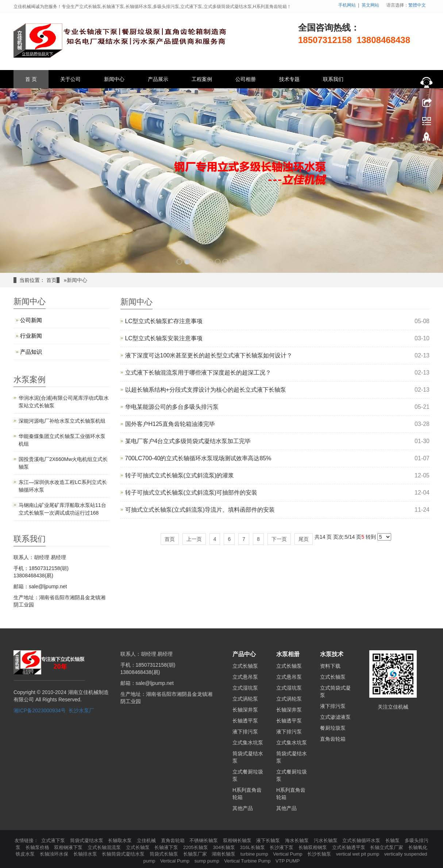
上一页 (194, 539)
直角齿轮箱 (333, 739)
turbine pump (255, 854)
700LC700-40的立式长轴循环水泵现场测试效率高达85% (198, 458)
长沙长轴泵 (320, 854)
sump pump (208, 861)
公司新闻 (31, 320)
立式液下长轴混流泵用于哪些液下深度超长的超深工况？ (198, 373)
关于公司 (70, 79)
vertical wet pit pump (358, 854)
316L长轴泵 (253, 847)
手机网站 (347, 5)
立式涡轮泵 (245, 699)
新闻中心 (114, 79)
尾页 (304, 539)
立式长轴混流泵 (105, 847)
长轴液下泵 (167, 847)
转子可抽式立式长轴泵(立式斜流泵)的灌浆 (180, 475)
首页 (51, 280)
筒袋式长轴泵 (165, 854)
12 (264, 262)
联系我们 (333, 79)
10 (248, 262)
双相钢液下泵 (69, 847)
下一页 (279, 539)
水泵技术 (332, 654)
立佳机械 (147, 840)
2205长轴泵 (196, 847)
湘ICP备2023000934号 (40, 710)
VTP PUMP (288, 861)
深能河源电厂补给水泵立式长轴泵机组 (62, 421)
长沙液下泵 (282, 847)
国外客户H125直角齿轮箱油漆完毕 (170, 424)
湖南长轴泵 (224, 854)
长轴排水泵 (86, 854)
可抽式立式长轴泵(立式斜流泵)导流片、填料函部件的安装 (200, 510)
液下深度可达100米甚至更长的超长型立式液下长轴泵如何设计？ (209, 355)
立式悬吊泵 (245, 677)
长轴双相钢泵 (313, 847)
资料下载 (330, 666)
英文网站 (370, 5)
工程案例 (202, 79)
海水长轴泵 (298, 840)
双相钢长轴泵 (238, 840)
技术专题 (289, 79)
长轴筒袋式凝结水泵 (124, 854)
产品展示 (158, 79)
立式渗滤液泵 (335, 717)
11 (256, 262)
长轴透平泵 (245, 721)
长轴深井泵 (245, 710)
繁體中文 (417, 5)
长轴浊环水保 (55, 854)
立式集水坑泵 (248, 743)
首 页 (31, 79)
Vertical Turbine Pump (248, 861)
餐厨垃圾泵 (333, 728)
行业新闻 (31, 336)
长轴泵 (393, 840)
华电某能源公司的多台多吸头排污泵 (172, 407)
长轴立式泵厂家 (387, 847)
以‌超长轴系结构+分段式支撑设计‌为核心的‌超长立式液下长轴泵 (206, 390)
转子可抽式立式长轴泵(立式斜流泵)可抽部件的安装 (191, 493)
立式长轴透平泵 (349, 847)
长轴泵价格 (38, 847)
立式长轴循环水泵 (362, 840)
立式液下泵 (54, 840)
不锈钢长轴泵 (204, 840)
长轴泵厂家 (196, 854)
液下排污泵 (245, 732)
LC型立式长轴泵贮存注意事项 (164, 321)
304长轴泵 (224, 847)
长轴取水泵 (121, 840)
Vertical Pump (288, 854)
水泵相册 (288, 654)
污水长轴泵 (326, 840)
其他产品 (243, 808)
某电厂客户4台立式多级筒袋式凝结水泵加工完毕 (188, 441)
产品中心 (244, 654)
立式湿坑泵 (245, 688)
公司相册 (246, 79)
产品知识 (31, 352)
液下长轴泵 (269, 840)
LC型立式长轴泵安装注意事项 (164, 338)
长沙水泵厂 (81, 710)
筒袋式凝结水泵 (87, 840)
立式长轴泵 (245, 666)
